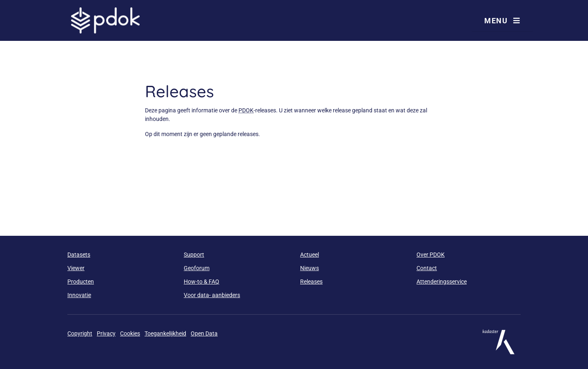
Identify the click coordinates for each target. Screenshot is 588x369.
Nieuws (310, 268)
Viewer (76, 268)
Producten (81, 282)
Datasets (79, 255)
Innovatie (79, 295)
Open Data (204, 333)
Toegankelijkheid (165, 333)
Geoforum (197, 268)
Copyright (80, 333)
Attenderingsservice (442, 282)
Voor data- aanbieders (212, 295)
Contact (427, 268)
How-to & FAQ (202, 282)
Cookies (130, 333)
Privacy (106, 333)
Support (194, 255)
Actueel (310, 255)
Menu (502, 21)
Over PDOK (431, 255)
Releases (311, 282)
